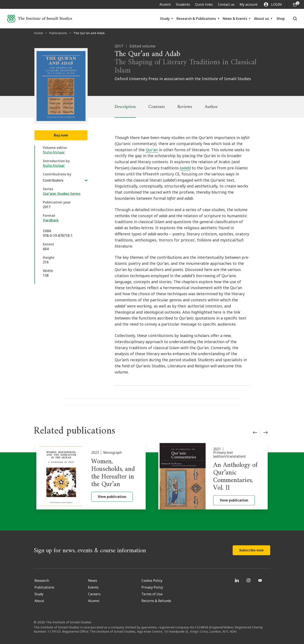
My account (249, 4)
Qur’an (152, 150)
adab (185, 168)
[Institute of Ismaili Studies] (40, 18)
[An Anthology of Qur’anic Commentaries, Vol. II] (213, 476)
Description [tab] (125, 107)
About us (261, 19)
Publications (58, 33)
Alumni (165, 4)
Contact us (226, 4)
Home (38, 33)
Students (183, 4)
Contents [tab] (157, 107)
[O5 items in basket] (295, 5)
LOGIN (273, 4)
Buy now (61, 135)
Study (165, 19)
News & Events (235, 19)
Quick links (204, 4)
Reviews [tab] (185, 107)
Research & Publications (196, 19)
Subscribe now (251, 550)
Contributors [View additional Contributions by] (53, 180)
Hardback (51, 220)
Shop (281, 19)
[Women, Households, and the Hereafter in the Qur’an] (91, 476)
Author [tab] (211, 107)
